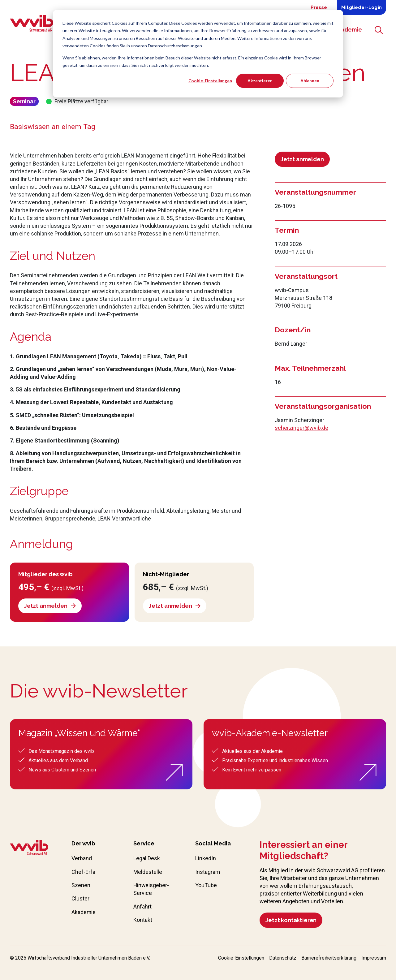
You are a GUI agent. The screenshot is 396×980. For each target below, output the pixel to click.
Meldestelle (148, 872)
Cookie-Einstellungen (210, 81)
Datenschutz (283, 958)
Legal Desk (147, 858)
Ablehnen (310, 81)
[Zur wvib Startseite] (29, 848)
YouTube (206, 885)
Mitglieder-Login (362, 7)
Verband (82, 858)
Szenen (81, 885)
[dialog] (198, 54)
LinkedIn (206, 858)
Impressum (374, 958)
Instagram (208, 872)
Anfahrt (142, 907)
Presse (319, 7)
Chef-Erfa (83, 872)
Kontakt (143, 920)
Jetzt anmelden (302, 159)
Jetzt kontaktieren (291, 920)
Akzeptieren (260, 81)
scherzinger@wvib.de (301, 428)
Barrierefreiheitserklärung (329, 958)
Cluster (80, 898)
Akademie (84, 912)
